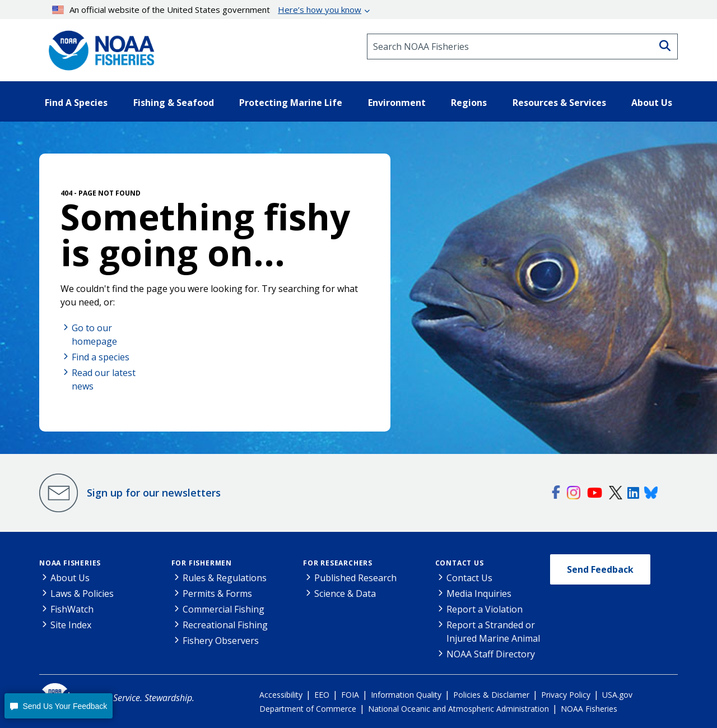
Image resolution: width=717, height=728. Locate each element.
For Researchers (338, 563)
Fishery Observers (221, 641)
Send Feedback (600, 569)
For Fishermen (202, 563)
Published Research (355, 578)
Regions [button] (469, 103)
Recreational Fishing (225, 625)
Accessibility (281, 695)
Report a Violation (485, 609)
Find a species (101, 357)
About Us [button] (652, 103)
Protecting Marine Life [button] (291, 103)
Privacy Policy (566, 695)
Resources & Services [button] (559, 103)
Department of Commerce (308, 709)
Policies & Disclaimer (491, 695)
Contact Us (460, 563)
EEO (322, 695)
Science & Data (345, 593)
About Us (70, 578)
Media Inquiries (479, 593)
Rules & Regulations (225, 578)
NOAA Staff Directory (491, 654)
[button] (59, 706)
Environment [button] (397, 103)
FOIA (350, 695)
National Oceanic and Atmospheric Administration (458, 709)
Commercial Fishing (224, 609)
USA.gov (617, 695)
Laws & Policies (82, 593)
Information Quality (406, 695)
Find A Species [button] (76, 103)
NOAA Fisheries (70, 563)
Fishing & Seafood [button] (174, 103)
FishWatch (72, 609)
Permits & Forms (217, 593)
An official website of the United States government (207, 10)
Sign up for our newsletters (154, 493)
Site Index (71, 625)
